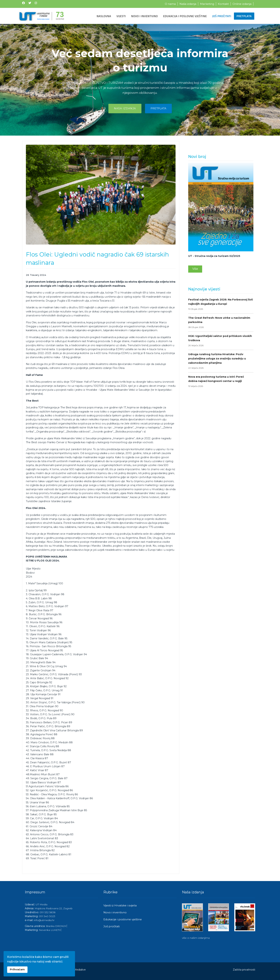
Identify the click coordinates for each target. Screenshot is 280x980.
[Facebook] (23, 3)
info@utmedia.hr (44, 920)
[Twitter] (30, 3)
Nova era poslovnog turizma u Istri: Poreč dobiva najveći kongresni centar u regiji (221, 382)
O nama (170, 4)
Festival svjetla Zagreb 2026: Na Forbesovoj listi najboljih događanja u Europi (221, 305)
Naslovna (104, 16)
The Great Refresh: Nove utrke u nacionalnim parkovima (221, 323)
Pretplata (244, 16)
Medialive (80, 970)
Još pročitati (222, 16)
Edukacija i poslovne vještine (185, 16)
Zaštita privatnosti (244, 970)
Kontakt (223, 4)
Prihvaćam (17, 969)
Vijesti (121, 16)
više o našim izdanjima (196, 938)
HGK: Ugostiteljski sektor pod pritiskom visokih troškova (221, 341)
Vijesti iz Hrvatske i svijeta (120, 905)
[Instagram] (36, 3)
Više (195, 269)
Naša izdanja (188, 4)
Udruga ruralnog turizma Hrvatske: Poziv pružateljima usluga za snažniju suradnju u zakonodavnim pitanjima (221, 361)
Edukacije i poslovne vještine (123, 919)
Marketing (207, 4)
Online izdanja (242, 4)
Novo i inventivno (144, 16)
